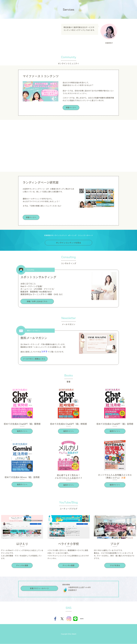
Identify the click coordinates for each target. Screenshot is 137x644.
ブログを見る (115, 566)
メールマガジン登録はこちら (34, 359)
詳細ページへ (71, 107)
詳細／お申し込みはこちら (37, 301)
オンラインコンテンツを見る (68, 243)
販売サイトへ (22, 431)
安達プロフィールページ (39, 588)
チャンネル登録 (22, 566)
